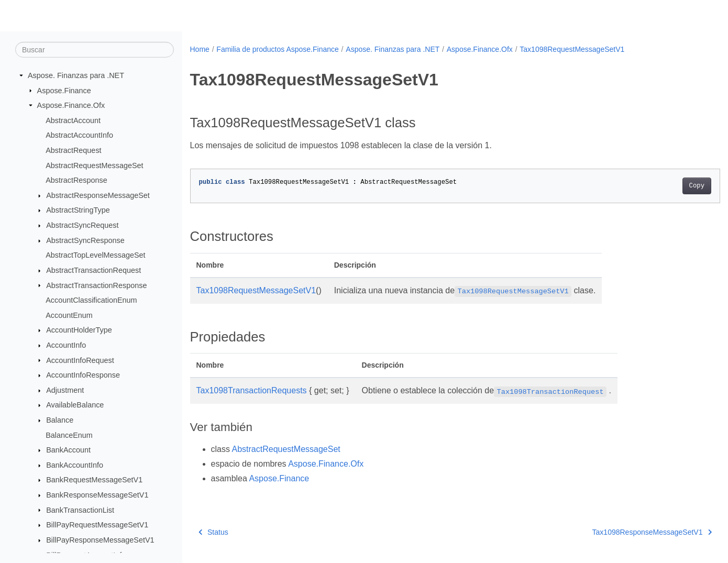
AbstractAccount (73, 120)
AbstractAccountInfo (79, 135)
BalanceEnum (69, 435)
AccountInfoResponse (83, 375)
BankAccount (68, 450)
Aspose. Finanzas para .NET (76, 75)
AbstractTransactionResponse (96, 285)
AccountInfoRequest (80, 360)
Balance (60, 420)
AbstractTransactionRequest (93, 270)
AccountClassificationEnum (91, 300)
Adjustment (65, 390)
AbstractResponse (76, 180)
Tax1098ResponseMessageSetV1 (615, 532)
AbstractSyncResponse (85, 240)
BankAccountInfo (75, 465)
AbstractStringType (78, 210)
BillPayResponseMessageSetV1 (100, 540)
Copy (660, 186)
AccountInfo (66, 345)
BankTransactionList (80, 510)
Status (213, 532)
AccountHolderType (79, 330)
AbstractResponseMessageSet (98, 195)
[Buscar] (95, 50)
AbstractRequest (73, 150)
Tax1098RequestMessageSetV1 (572, 49)
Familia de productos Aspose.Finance (277, 49)
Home (200, 49)
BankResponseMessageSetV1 (97, 495)
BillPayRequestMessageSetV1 (97, 525)
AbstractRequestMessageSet (94, 165)
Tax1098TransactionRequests (252, 390)
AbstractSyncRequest (82, 225)
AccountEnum (69, 315)
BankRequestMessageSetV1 (94, 480)
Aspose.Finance (64, 90)
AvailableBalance (75, 405)
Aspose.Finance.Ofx (71, 105)
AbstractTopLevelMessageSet (95, 255)
